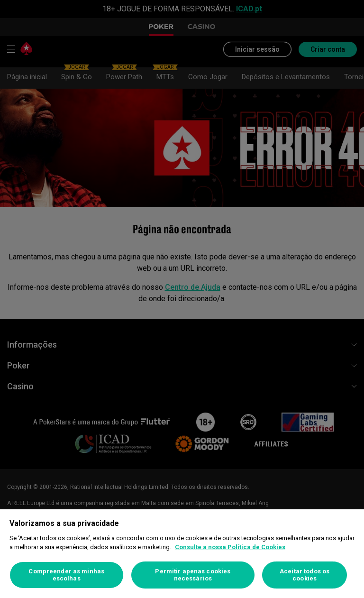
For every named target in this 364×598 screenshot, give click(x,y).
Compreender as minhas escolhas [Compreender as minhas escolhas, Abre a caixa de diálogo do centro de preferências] (66, 575)
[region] (182, 554)
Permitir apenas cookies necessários (193, 575)
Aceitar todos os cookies (305, 575)
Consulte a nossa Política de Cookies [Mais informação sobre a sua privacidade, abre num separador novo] (230, 547)
